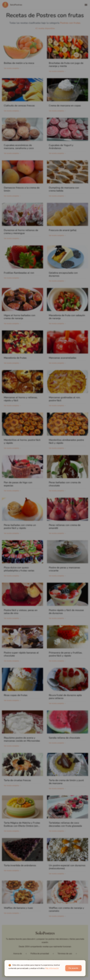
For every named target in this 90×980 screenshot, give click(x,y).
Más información (52, 968)
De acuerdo (73, 968)
